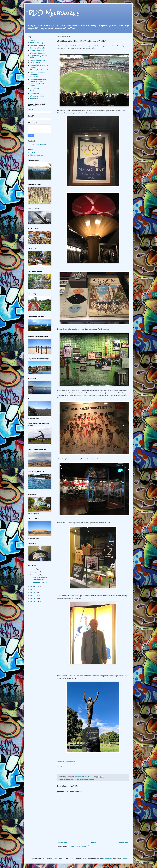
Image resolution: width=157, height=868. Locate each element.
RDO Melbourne (54, 13)
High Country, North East (38, 57)
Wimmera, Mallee (37, 96)
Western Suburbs (37, 53)
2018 (33, 593)
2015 (33, 602)
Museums (84, 780)
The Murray (35, 91)
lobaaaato (106, 858)
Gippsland (34, 88)
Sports (91, 780)
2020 (34, 587)
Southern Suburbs (38, 48)
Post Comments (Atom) (79, 846)
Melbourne (75, 780)
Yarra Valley (35, 63)
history (67, 780)
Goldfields (34, 77)
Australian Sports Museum (66, 762)
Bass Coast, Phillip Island (38, 85)
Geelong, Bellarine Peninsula (38, 73)
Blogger (125, 858)
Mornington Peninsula (39, 70)
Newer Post (63, 843)
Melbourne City (37, 43)
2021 (33, 569)
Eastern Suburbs (37, 50)
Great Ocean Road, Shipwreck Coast (38, 80)
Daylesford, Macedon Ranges (39, 66)
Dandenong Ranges (38, 60)
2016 (33, 599)
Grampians (35, 93)
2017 (33, 596)
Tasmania (34, 99)
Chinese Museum (39, 582)
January (36, 575)
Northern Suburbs (38, 45)
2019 (33, 590)
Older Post (124, 843)
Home (93, 843)
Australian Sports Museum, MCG (39, 578)
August (35, 572)
